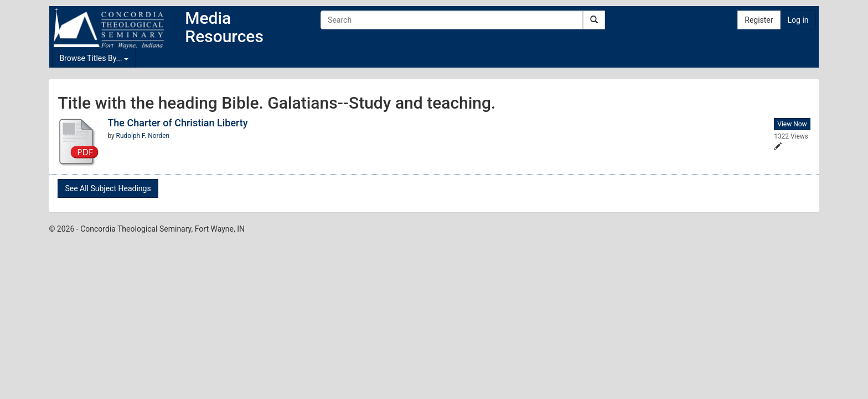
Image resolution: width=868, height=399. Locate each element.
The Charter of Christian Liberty (177, 123)
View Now (792, 124)
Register (759, 20)
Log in (798, 20)
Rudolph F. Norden (143, 136)
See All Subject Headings (108, 188)
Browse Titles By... (94, 58)
